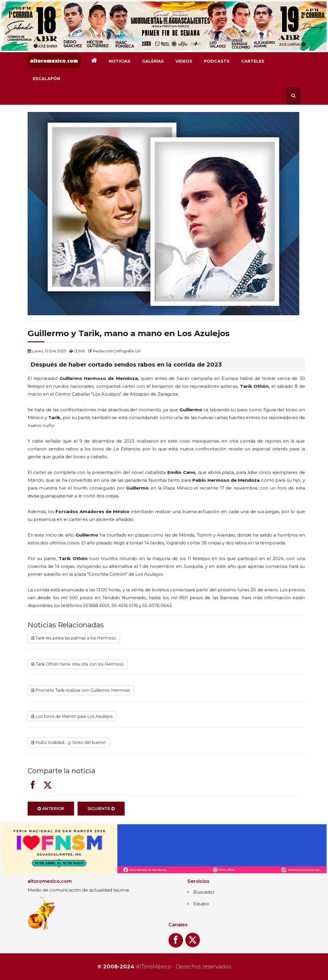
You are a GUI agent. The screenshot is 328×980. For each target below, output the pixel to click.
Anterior (51, 809)
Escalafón (46, 79)
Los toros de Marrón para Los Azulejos (72, 716)
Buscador (204, 892)
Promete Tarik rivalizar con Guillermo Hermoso (81, 690)
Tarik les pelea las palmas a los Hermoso (74, 638)
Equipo (201, 904)
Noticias (120, 61)
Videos (184, 61)
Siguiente (101, 809)
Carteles (253, 61)
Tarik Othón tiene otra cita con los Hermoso (78, 664)
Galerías (153, 61)
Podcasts (217, 61)
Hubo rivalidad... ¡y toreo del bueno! (69, 742)
